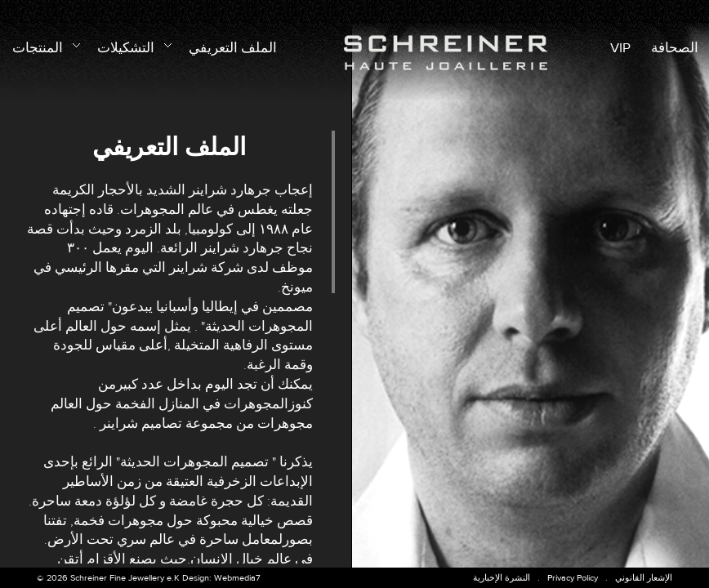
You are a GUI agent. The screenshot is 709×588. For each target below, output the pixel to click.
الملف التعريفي (233, 48)
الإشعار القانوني (644, 578)
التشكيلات (133, 46)
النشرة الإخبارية (502, 578)
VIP (620, 48)
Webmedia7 (237, 578)
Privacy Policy (573, 578)
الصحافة (675, 48)
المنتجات (45, 46)
